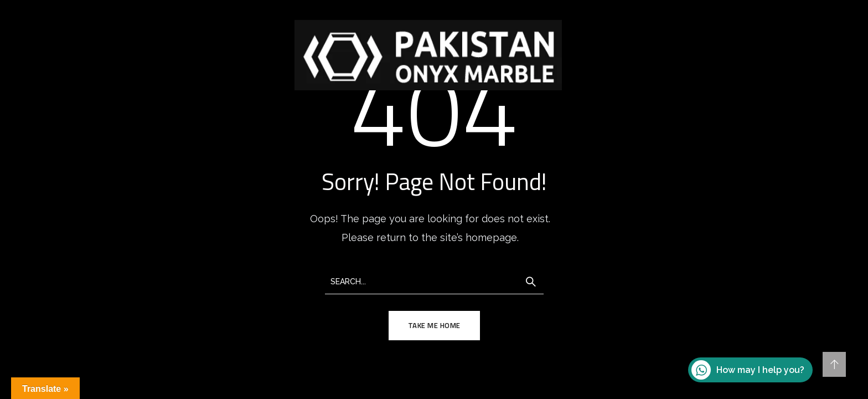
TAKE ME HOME (434, 325)
